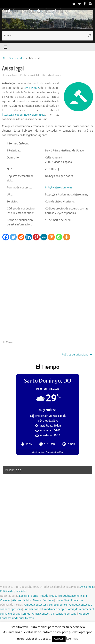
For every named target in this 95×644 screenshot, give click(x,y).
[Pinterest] (36, 237)
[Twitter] (13, 237)
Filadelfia (77, 600)
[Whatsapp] (59, 237)
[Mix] (51, 237)
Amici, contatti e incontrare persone (54, 614)
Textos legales (17, 58)
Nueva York (62, 600)
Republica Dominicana (73, 596)
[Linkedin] (29, 237)
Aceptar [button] (59, 639)
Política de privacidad (77, 355)
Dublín (27, 600)
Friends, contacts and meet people (45, 609)
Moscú (37, 600)
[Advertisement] (47, 290)
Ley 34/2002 (31, 88)
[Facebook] (6, 237)
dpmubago (12, 75)
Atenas (17, 600)
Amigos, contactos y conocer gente (45, 605)
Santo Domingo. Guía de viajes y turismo (35, 11)
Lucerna (24, 596)
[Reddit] (21, 237)
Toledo (44, 596)
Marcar (10, 342)
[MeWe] (44, 237)
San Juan (48, 600)
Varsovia (5, 600)
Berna (34, 596)
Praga (54, 596)
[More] (67, 237)
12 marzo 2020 (32, 75)
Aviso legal (87, 587)
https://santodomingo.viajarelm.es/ (24, 115)
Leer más (72, 639)
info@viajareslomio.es (59, 188)
